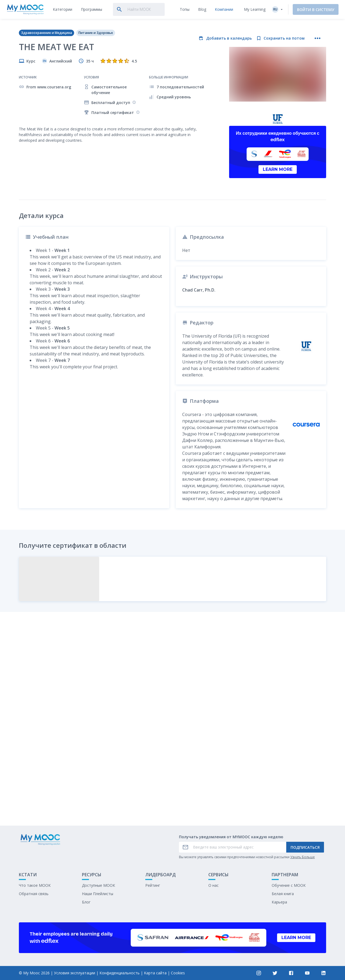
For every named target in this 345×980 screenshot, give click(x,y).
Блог (86, 902)
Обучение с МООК (289, 885)
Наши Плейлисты (98, 894)
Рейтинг (153, 885)
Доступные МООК (99, 885)
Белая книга (283, 894)
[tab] (63, 9)
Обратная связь (34, 894)
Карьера (279, 902)
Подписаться (305, 847)
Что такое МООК (35, 885)
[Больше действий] (318, 38)
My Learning (255, 9)
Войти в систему (316, 10)
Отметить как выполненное (172, 781)
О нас (213, 885)
